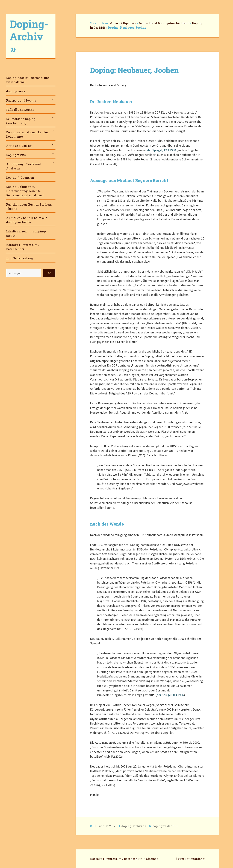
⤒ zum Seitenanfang (190, 859)
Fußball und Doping (20, 110)
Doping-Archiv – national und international (28, 80)
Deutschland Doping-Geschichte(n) (21, 121)
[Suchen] (49, 273)
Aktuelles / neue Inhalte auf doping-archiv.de (27, 220)
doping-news (16, 91)
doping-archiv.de (134, 826)
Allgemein (128, 23)
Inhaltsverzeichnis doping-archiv (26, 233)
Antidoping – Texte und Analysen (23, 166)
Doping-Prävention (20, 178)
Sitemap (152, 859)
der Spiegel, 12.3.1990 (162, 150)
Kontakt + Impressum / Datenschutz (23, 247)
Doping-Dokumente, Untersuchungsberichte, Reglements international (25, 191)
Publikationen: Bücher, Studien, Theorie (29, 207)
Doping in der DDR (165, 826)
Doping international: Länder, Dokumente (27, 134)
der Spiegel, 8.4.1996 (170, 695)
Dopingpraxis (16, 155)
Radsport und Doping (21, 100)
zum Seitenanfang (20, 258)
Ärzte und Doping (19, 146)
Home (114, 23)
